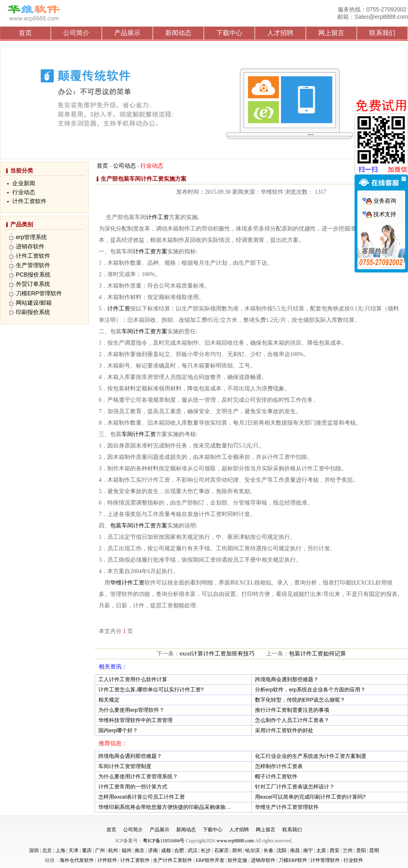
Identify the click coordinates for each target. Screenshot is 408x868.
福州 (126, 850)
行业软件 (353, 860)
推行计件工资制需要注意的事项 (292, 710)
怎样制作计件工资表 (279, 766)
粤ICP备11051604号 (164, 841)
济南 (153, 850)
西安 (335, 850)
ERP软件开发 (210, 860)
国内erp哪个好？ (118, 730)
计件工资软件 (29, 201)
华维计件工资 (127, 583)
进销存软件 (30, 246)
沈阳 (282, 850)
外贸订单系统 (33, 284)
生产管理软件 (33, 265)
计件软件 (107, 860)
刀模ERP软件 (293, 860)
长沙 (206, 850)
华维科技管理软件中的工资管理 (135, 720)
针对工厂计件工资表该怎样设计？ (295, 787)
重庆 (87, 850)
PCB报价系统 (33, 275)
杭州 (113, 850)
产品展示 (127, 33)
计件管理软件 (325, 860)
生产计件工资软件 (173, 860)
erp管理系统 (31, 237)
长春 (268, 850)
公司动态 (124, 166)
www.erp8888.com (235, 841)
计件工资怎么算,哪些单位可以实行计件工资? (151, 690)
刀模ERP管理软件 (39, 293)
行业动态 (24, 192)
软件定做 (237, 860)
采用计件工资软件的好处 (284, 730)
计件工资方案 (150, 251)
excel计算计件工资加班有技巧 (217, 654)
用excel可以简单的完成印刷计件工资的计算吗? (310, 797)
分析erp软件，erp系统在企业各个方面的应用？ (310, 690)
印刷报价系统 (33, 312)
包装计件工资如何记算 (317, 654)
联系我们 (382, 33)
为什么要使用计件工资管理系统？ (138, 776)
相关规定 (109, 700)
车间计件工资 (139, 434)
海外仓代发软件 (77, 860)
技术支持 (379, 214)
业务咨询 (379, 201)
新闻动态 (178, 33)
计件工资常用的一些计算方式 (133, 787)
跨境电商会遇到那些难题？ (287, 679)
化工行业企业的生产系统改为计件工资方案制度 (311, 756)
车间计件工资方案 (144, 331)
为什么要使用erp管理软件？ (131, 710)
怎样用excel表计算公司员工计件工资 (142, 797)
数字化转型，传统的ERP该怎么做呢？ (300, 700)
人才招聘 (280, 33)
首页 (25, 33)
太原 (321, 850)
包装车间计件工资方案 (139, 526)
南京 (140, 850)
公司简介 (76, 33)
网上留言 (331, 33)
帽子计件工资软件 (276, 776)
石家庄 (222, 850)
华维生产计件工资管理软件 (287, 807)
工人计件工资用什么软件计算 (133, 679)
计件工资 (157, 217)
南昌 (295, 850)
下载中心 (229, 33)
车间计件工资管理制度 (125, 766)
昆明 (374, 850)
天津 (73, 850)
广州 (100, 850)
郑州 (237, 850)
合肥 (179, 850)
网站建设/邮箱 (34, 303)
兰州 (348, 850)
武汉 (193, 850)
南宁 (308, 850)
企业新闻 (24, 183)
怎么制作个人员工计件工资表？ (292, 720)
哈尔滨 (253, 850)
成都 (166, 850)
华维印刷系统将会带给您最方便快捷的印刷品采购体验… (165, 807)
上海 (60, 850)
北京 (47, 850)
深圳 (34, 850)
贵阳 (361, 850)
